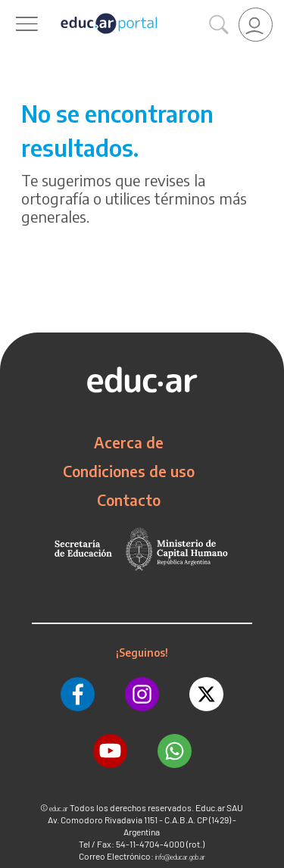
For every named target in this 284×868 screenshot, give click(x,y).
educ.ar (59, 809)
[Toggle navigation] (14, 8)
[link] (256, 25)
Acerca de (129, 442)
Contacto (129, 500)
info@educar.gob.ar (180, 857)
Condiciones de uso (129, 471)
